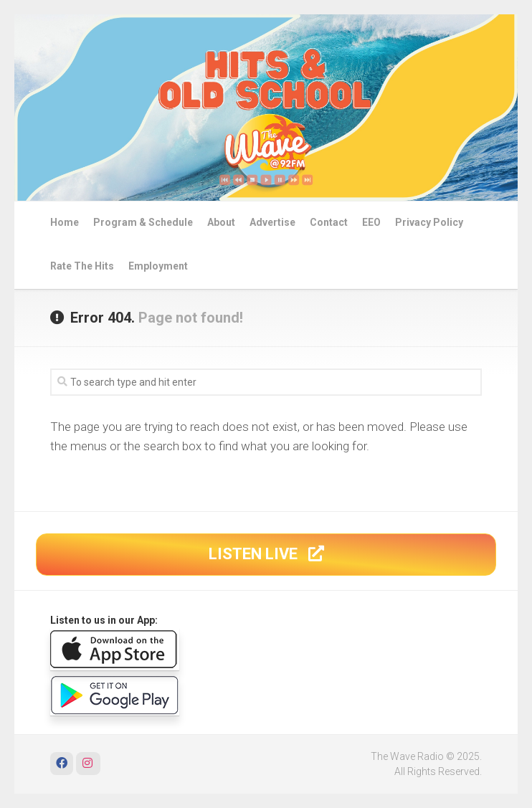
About (221, 222)
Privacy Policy (429, 222)
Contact (329, 222)
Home (65, 222)
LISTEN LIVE (266, 554)
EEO (371, 222)
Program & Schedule (143, 222)
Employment (158, 266)
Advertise (272, 222)
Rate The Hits (82, 266)
